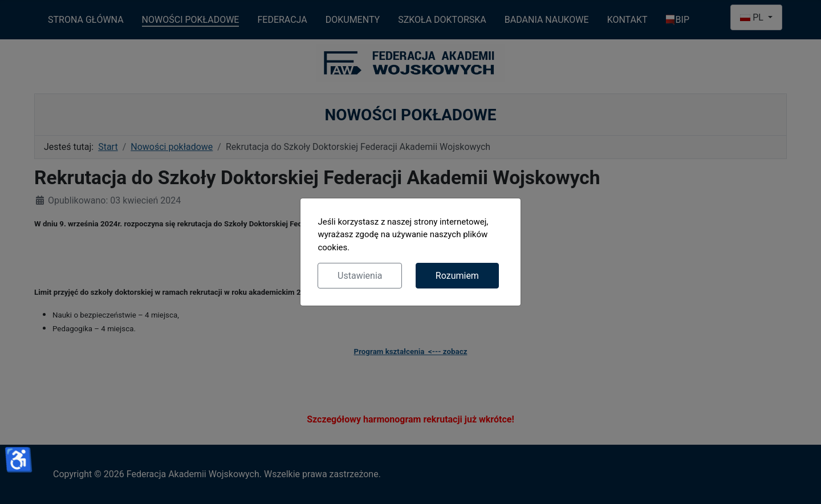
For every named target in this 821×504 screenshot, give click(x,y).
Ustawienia (360, 276)
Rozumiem (457, 276)
